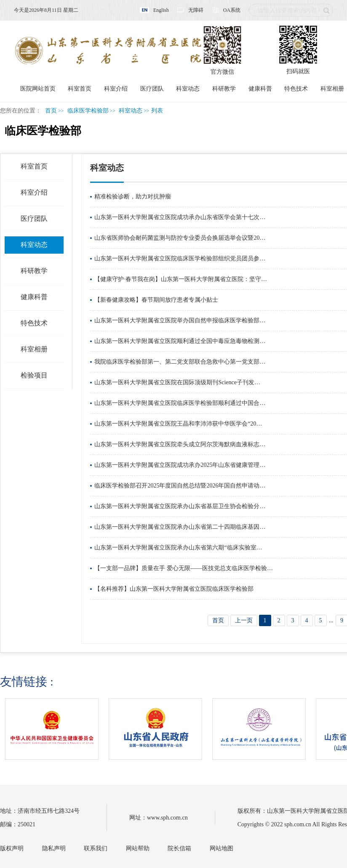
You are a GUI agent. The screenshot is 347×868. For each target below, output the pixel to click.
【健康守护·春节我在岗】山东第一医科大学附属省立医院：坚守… (181, 279)
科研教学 (224, 89)
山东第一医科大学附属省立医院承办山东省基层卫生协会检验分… (180, 506)
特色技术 (296, 89)
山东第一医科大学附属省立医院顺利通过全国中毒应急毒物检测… (180, 341)
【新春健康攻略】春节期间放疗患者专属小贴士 (156, 300)
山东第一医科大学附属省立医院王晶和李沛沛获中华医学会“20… (178, 424)
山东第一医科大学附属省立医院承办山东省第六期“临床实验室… (178, 548)
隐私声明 (54, 848)
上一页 (244, 620)
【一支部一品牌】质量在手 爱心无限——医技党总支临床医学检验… (184, 568)
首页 (51, 111)
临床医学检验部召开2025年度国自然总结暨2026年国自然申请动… (180, 486)
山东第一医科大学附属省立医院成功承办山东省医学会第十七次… (180, 217)
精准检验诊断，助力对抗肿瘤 (133, 197)
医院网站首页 (38, 89)
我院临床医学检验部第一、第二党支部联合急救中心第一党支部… (180, 362)
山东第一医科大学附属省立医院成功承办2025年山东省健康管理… (180, 465)
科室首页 (80, 89)
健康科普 (260, 89)
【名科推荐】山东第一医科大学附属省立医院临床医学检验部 (174, 589)
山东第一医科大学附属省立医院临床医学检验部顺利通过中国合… (180, 403)
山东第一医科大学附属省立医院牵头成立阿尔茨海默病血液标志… (180, 444)
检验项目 (34, 375)
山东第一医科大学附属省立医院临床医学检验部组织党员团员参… (180, 259)
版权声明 (12, 848)
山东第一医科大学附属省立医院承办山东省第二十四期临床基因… (180, 527)
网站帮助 (138, 848)
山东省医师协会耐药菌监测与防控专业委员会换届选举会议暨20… (180, 238)
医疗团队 (152, 89)
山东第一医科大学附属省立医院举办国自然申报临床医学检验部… (180, 320)
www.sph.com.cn (167, 818)
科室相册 (332, 89)
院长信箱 (179, 848)
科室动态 (188, 89)
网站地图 (222, 848)
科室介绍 (116, 89)
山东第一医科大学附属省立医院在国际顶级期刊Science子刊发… (177, 382)
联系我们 (96, 848)
